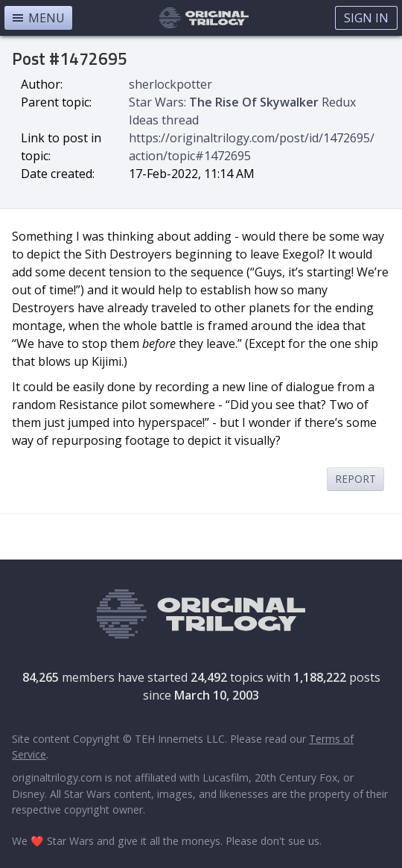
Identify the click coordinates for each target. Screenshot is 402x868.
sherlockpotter (170, 84)
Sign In (366, 18)
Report (355, 479)
